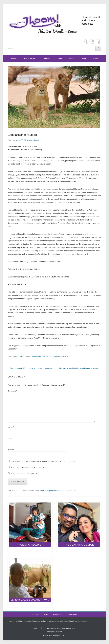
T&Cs (46, 614)
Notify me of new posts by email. (24, 474)
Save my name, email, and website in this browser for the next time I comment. (43, 461)
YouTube (93, 41)
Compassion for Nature (22, 135)
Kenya (44, 356)
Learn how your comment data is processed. (58, 491)
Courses (46, 58)
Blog (84, 58)
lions (49, 356)
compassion (36, 356)
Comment (12, 391)
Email (11, 438)
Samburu (55, 356)
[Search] (98, 48)
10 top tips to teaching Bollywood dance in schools (80, 368)
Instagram (99, 41)
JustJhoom (34, 140)
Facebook (87, 41)
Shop (60, 58)
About (96, 58)
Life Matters (20, 356)
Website (11, 450)
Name (11, 427)
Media (72, 58)
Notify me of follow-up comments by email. (28, 467)
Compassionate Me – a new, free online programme (30, 368)
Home (13, 58)
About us (35, 614)
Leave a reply (65, 356)
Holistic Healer (29, 58)
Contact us (58, 614)
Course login (72, 614)
